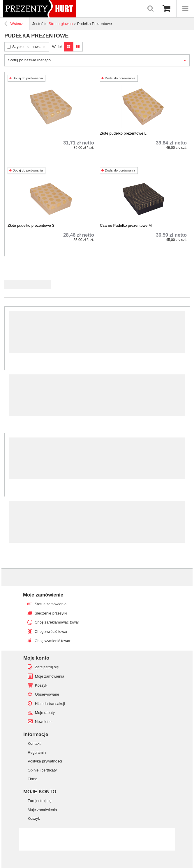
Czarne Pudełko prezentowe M (126, 225)
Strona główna (61, 24)
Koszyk (41, 685)
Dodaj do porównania (26, 78)
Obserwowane (47, 694)
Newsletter (44, 722)
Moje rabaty (45, 713)
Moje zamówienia (50, 676)
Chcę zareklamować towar (57, 622)
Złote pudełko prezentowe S (31, 225)
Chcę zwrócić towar (51, 632)
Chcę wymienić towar (53, 641)
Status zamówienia (51, 604)
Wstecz (14, 24)
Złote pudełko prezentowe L (123, 133)
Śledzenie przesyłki (51, 613)
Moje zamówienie (43, 595)
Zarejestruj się (47, 667)
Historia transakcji (50, 704)
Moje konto (36, 658)
